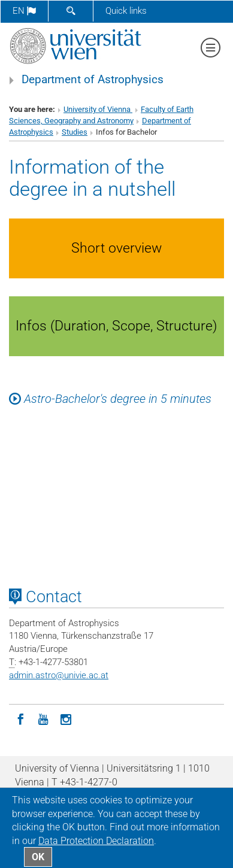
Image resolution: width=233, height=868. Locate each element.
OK (38, 857)
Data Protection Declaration (96, 841)
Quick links (126, 11)
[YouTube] (43, 718)
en (24, 11)
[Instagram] (66, 718)
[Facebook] (20, 718)
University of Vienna (98, 109)
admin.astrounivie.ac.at (59, 675)
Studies (75, 132)
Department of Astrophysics (93, 80)
